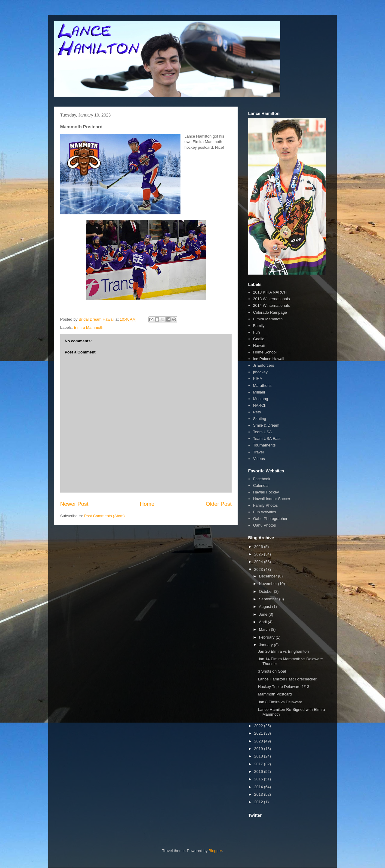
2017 (259, 764)
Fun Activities (265, 512)
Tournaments (264, 445)
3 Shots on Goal (272, 671)
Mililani (259, 392)
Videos (259, 459)
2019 (259, 749)
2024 (259, 562)
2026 (259, 547)
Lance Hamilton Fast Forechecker (287, 679)
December (269, 576)
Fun (256, 332)
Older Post (219, 504)
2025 (259, 554)
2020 (259, 741)
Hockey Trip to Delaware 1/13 (283, 687)
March (265, 629)
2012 (259, 802)
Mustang (260, 399)
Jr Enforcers (263, 365)
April (263, 622)
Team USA (262, 432)
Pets (257, 412)
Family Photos (265, 505)
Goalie (259, 339)
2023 (259, 569)
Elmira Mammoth (89, 327)
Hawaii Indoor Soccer (272, 499)
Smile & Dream (266, 425)
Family (259, 326)
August (266, 607)
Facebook (262, 479)
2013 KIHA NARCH (270, 292)
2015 (259, 779)
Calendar (261, 485)
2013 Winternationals (271, 299)
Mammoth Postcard (275, 694)
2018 (259, 756)
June (264, 614)
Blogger (215, 851)
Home (147, 504)
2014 (259, 787)
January (266, 645)
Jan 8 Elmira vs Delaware (280, 702)
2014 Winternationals (271, 305)
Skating (259, 419)
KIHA (257, 379)
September (269, 599)
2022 (259, 726)
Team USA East (267, 439)
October (266, 591)
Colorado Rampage (270, 312)
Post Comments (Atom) (105, 516)
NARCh (260, 405)
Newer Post (74, 504)
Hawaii (259, 345)
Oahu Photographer (270, 519)
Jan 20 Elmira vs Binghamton (283, 651)
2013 (259, 794)
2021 (259, 733)
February (267, 637)
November (269, 584)
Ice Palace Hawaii (268, 359)
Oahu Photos (264, 525)
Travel (258, 452)
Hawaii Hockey (266, 492)
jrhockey (260, 372)
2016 (259, 772)
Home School (265, 352)
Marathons (262, 386)
